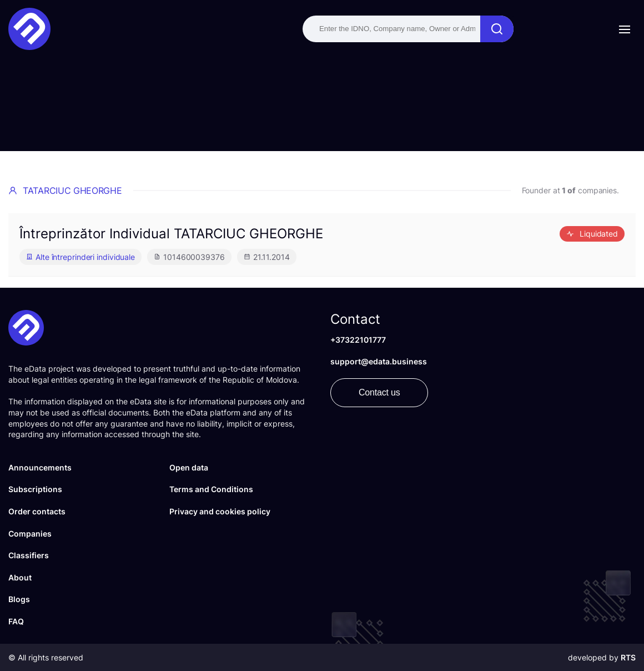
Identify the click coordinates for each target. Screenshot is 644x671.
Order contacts (37, 511)
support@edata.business (379, 361)
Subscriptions (35, 489)
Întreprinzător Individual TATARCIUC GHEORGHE (171, 234)
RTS (628, 657)
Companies (30, 534)
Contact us (379, 392)
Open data (189, 467)
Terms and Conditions (211, 489)
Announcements (40, 467)
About (20, 577)
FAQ (16, 621)
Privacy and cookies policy (220, 511)
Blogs (19, 599)
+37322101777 (358, 340)
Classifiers (29, 555)
